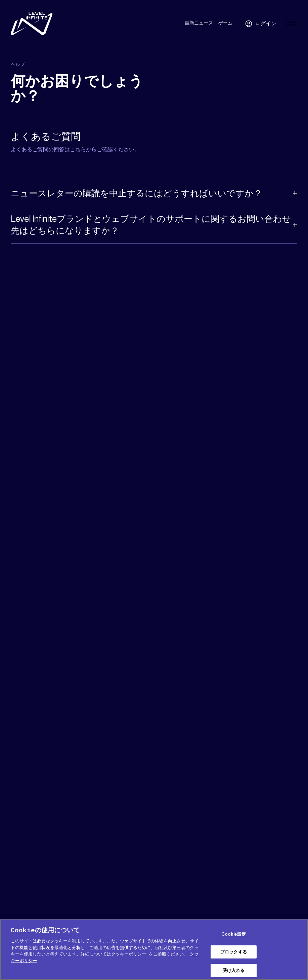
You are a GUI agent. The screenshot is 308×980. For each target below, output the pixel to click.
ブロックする (234, 952)
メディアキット (45, 873)
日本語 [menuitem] (280, 875)
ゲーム (225, 23)
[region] (154, 950)
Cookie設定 (234, 934)
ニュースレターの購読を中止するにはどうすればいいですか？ (137, 195)
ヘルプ (17, 873)
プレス (73, 873)
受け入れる (234, 970)
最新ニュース (199, 23)
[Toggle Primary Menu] (292, 24)
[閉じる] (301, 949)
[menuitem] (283, 874)
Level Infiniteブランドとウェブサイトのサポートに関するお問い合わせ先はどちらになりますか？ (151, 226)
